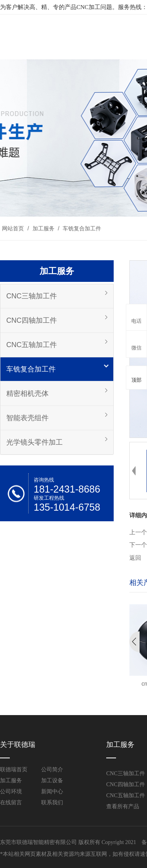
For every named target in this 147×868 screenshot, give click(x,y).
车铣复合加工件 (81, 228)
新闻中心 (52, 792)
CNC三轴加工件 (32, 296)
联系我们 (52, 803)
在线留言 (11, 803)
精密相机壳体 (27, 394)
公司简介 (52, 770)
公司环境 (11, 792)
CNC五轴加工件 (32, 345)
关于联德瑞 (18, 745)
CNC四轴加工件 (32, 320)
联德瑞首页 (14, 770)
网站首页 (13, 228)
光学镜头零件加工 (34, 442)
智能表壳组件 (27, 418)
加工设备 (52, 781)
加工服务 (44, 228)
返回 (135, 558)
